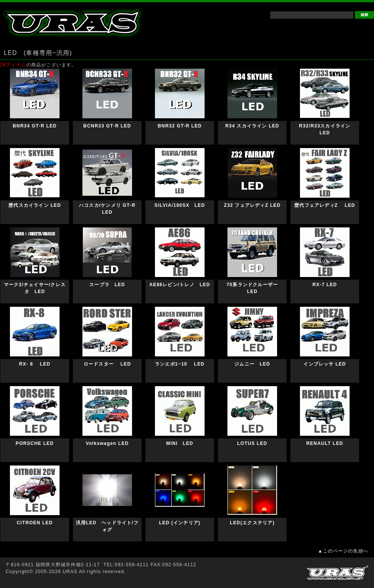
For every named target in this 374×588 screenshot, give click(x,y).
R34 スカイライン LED (252, 126)
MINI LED (180, 443)
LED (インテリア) (180, 523)
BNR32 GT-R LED (180, 126)
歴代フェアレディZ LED (332, 205)
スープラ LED (107, 285)
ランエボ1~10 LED (182, 364)
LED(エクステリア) (252, 523)
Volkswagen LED (107, 443)
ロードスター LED (107, 364)
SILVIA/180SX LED (180, 205)
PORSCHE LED (35, 443)
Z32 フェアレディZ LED (252, 205)
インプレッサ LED (325, 364)
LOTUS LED (252, 443)
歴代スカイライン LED (42, 205)
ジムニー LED (252, 364)
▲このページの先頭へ (343, 551)
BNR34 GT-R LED (35, 126)
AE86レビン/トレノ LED (180, 285)
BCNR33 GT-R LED (107, 126)
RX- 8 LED (35, 364)
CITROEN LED (35, 523)
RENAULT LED (325, 443)
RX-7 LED (325, 285)
